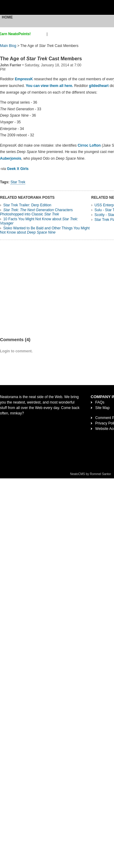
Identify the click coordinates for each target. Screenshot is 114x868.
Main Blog (8, 46)
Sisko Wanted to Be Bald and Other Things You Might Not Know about (45, 230)
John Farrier (11, 65)
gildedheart (99, 86)
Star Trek (18, 182)
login (52, 34)
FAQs (100, 402)
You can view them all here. (50, 86)
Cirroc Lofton (89, 145)
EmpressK (24, 79)
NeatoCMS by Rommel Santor (91, 474)
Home (7, 17)
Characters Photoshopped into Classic (36, 212)
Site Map (102, 408)
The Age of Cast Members (41, 59)
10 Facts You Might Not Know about (39, 221)
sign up (40, 34)
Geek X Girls (18, 169)
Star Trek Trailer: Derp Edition (27, 205)
